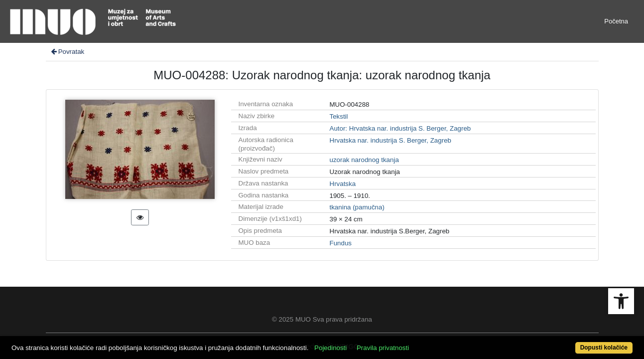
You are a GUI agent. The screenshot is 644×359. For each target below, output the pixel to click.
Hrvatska (343, 184)
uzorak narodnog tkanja (364, 160)
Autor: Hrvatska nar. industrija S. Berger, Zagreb (400, 128)
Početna (616, 21)
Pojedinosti (363, 342)
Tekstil (339, 116)
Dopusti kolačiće (569, 342)
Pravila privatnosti (415, 342)
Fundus (341, 243)
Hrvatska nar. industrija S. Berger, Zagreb (390, 140)
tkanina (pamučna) (357, 207)
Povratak (67, 52)
